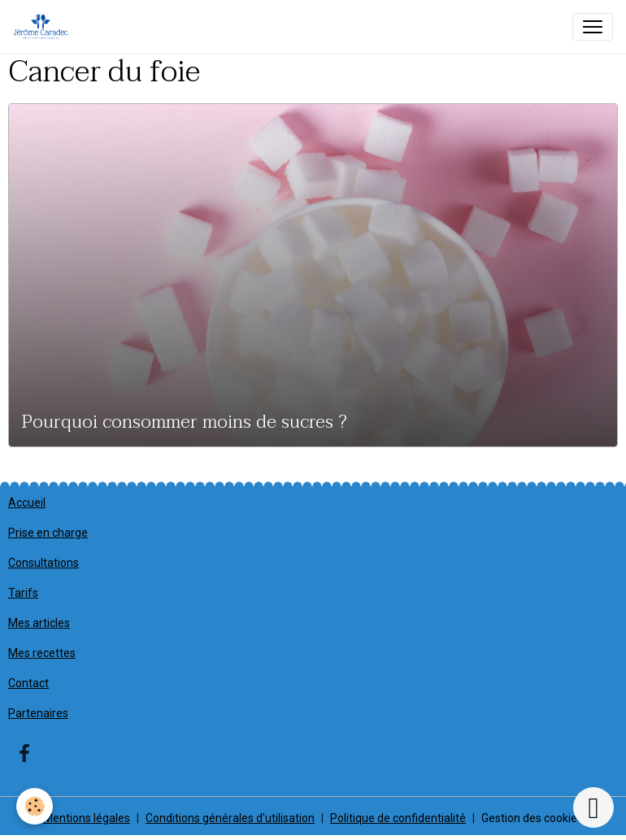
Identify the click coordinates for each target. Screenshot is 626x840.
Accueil (27, 503)
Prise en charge (48, 533)
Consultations (43, 563)
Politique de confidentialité (398, 818)
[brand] (44, 27)
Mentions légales (87, 818)
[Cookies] (35, 806)
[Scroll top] (593, 807)
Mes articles (39, 623)
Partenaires (38, 713)
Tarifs (23, 593)
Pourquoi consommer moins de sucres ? (185, 422)
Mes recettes (42, 653)
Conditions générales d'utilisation (230, 818)
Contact (28, 683)
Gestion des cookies (532, 818)
